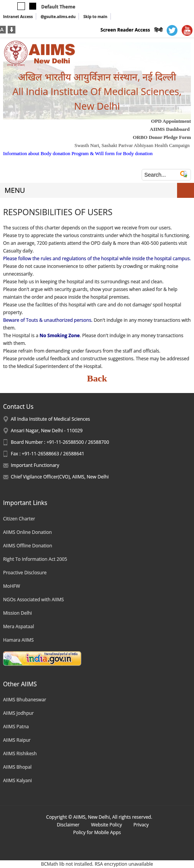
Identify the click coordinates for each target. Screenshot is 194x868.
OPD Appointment (171, 121)
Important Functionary (35, 465)
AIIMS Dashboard (170, 129)
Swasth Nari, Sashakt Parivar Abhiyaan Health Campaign (132, 145)
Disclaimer (68, 825)
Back (97, 378)
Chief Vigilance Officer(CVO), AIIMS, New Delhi (60, 477)
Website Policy (106, 825)
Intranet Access (18, 17)
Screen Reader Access (125, 30)
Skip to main (95, 17)
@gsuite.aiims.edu (58, 17)
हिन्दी (158, 30)
